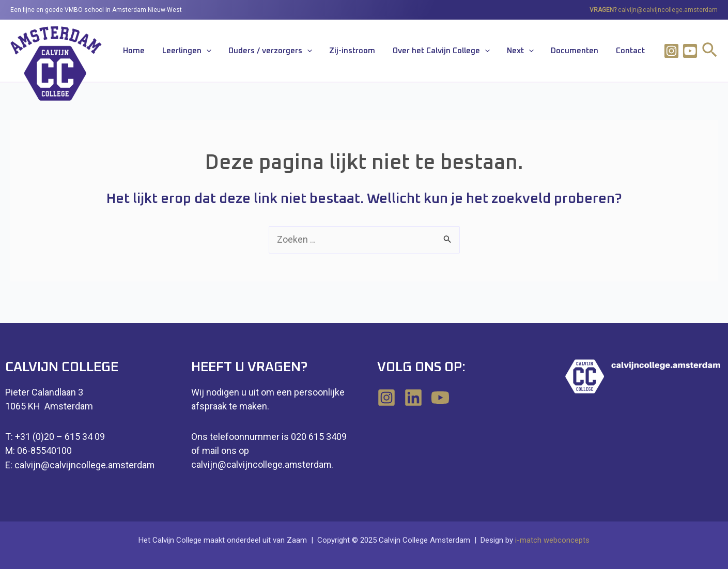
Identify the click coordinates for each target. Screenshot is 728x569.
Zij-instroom (383, 51)
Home (185, 51)
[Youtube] (690, 51)
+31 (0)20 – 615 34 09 (60, 438)
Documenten (585, 51)
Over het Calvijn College (465, 52)
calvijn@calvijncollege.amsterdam (668, 10)
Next (537, 52)
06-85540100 (44, 452)
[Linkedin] (413, 399)
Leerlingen (231, 52)
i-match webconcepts (552, 540)
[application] (251, 52)
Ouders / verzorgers (308, 52)
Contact (633, 51)
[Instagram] (671, 51)
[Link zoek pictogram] (710, 52)
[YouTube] (440, 399)
